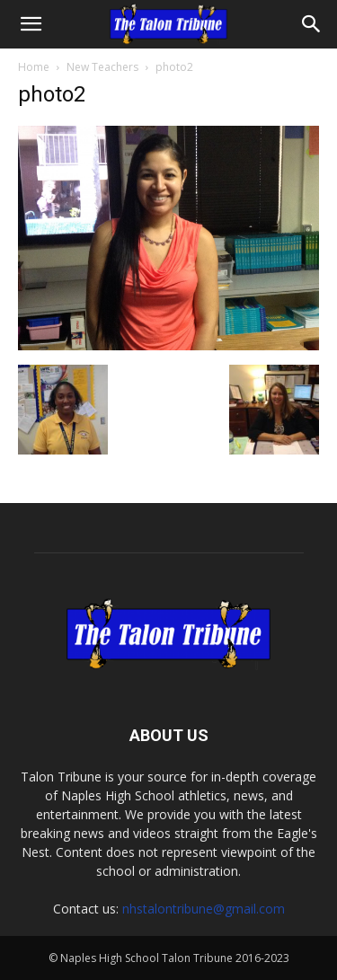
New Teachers (102, 67)
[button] (31, 24)
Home (34, 67)
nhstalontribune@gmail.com (204, 909)
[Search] (312, 24)
